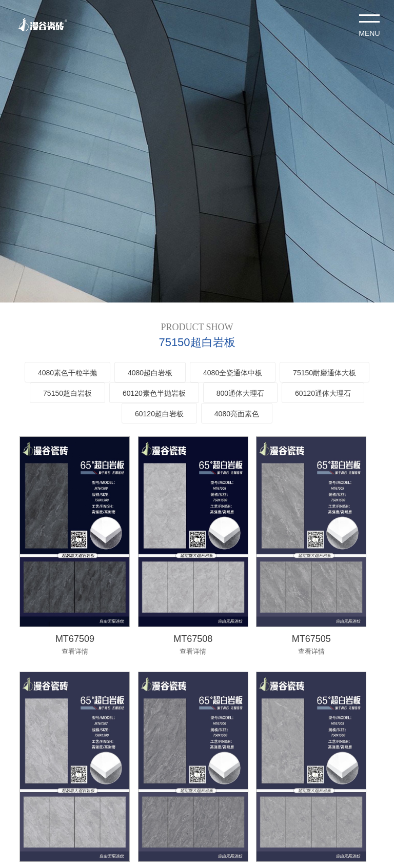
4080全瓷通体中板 (233, 373)
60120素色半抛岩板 (154, 393)
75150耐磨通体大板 (324, 373)
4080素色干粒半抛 (67, 373)
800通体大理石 (240, 393)
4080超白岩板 (150, 373)
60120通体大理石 (323, 393)
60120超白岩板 (159, 414)
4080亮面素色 (237, 414)
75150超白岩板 (67, 393)
